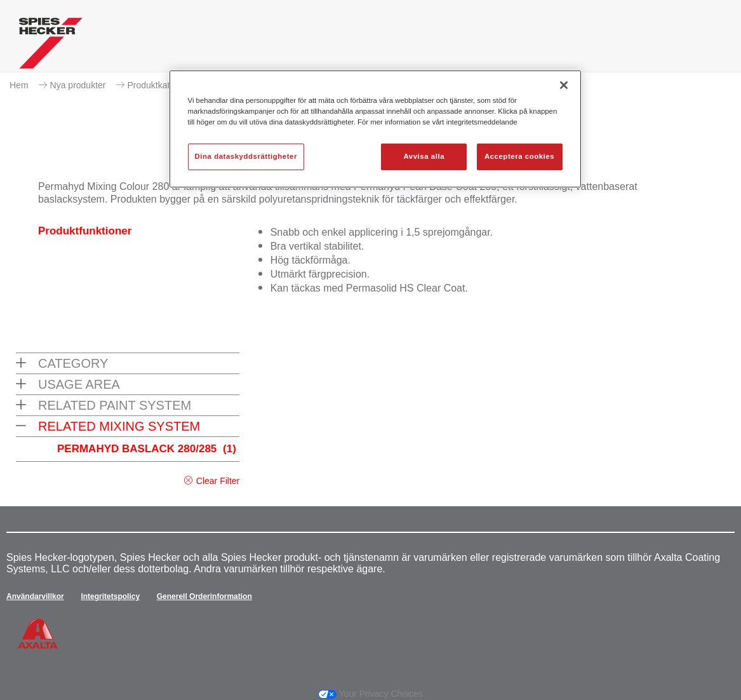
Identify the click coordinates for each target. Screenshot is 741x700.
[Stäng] (564, 85)
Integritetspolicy (110, 596)
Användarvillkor (35, 596)
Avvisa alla (424, 156)
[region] (375, 129)
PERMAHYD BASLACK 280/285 (147, 449)
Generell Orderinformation (204, 596)
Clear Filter (218, 481)
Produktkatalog (157, 85)
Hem (19, 85)
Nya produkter (78, 85)
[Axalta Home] (51, 46)
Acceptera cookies (519, 156)
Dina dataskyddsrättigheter (246, 156)
